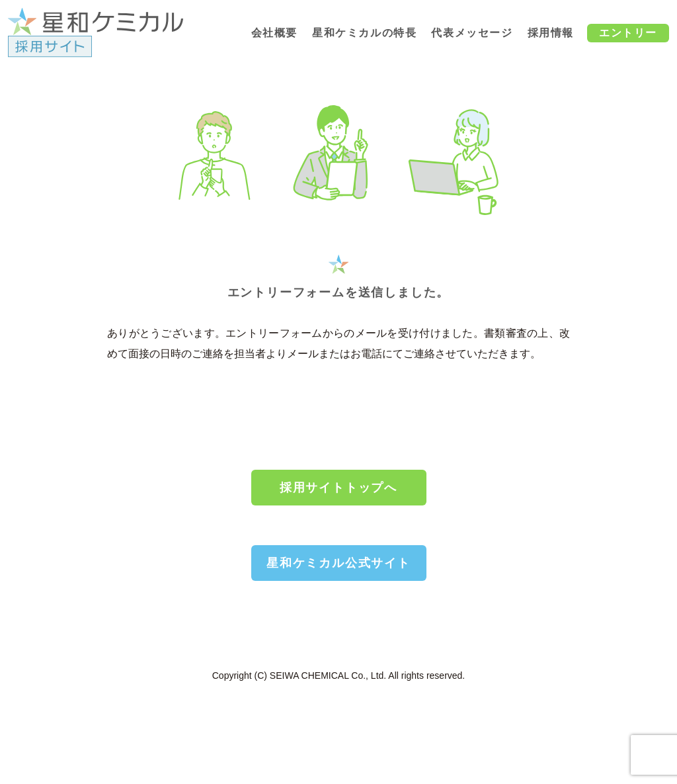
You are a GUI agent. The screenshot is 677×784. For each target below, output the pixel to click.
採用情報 (551, 33)
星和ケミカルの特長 (364, 33)
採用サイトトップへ (338, 488)
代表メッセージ (472, 33)
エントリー (628, 33)
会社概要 (274, 33)
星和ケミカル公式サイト (338, 563)
